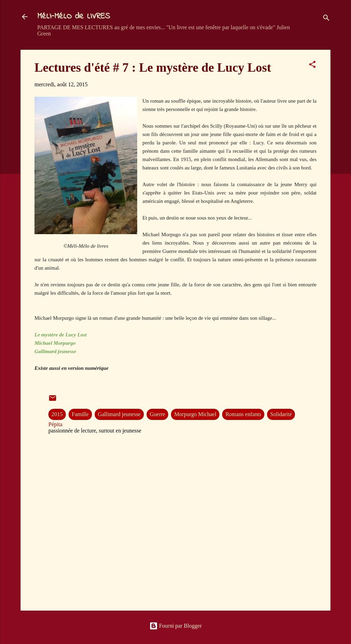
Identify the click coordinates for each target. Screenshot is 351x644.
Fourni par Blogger (176, 626)
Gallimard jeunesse (119, 414)
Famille (80, 414)
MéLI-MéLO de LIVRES (74, 17)
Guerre (157, 414)
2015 (57, 414)
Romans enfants (243, 414)
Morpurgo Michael (195, 414)
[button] (312, 66)
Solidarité (281, 414)
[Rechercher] (326, 19)
